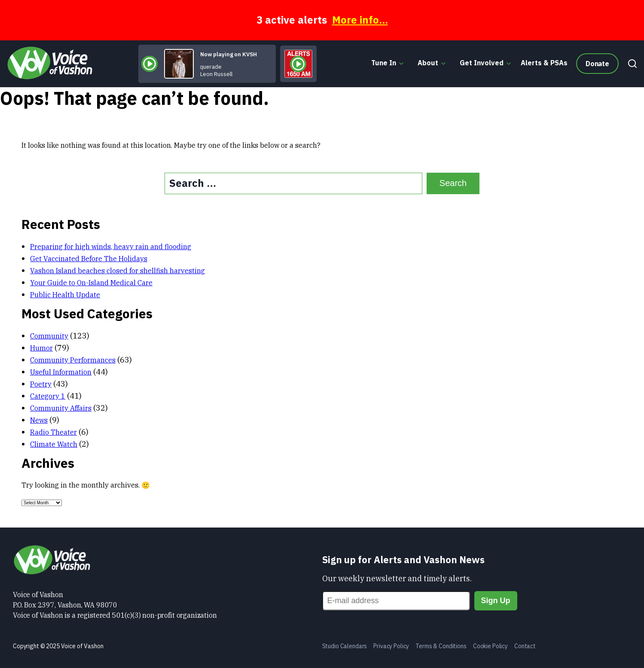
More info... (360, 20)
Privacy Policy (391, 646)
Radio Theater (53, 432)
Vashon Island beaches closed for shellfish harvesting (118, 271)
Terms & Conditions (441, 646)
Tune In (384, 63)
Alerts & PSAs (544, 63)
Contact (525, 646)
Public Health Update (65, 295)
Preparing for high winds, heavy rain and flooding (111, 247)
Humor (41, 348)
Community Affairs (61, 408)
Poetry (41, 384)
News (39, 420)
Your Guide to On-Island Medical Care (91, 283)
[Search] (630, 64)
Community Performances (73, 360)
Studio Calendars (345, 646)
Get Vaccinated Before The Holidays (89, 259)
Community (49, 336)
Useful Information (61, 372)
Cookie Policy (490, 646)
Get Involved (482, 63)
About (428, 63)
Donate (597, 64)
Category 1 (48, 396)
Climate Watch (54, 444)
